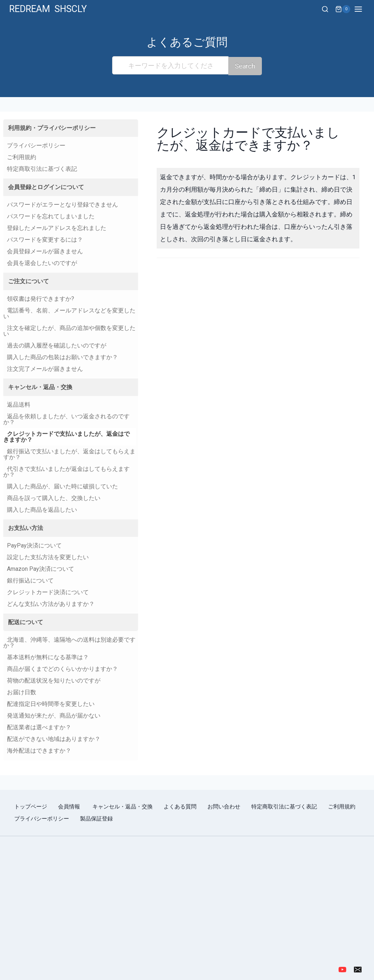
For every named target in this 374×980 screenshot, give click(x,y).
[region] (187, 900)
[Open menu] (362, 9)
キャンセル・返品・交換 (123, 806)
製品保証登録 (96, 818)
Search (245, 65)
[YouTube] (342, 969)
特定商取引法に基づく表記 (284, 806)
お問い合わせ (224, 806)
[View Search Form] (325, 9)
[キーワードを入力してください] (171, 65)
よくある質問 (180, 806)
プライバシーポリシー (42, 818)
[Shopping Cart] (343, 9)
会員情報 (70, 806)
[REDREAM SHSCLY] (48, 9)
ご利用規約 (342, 806)
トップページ (31, 806)
